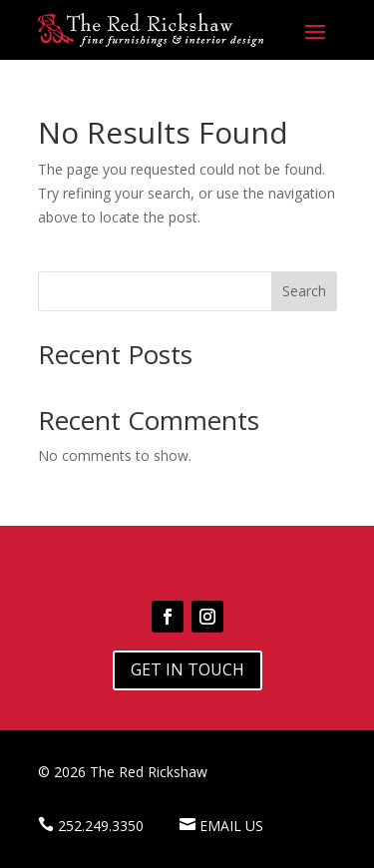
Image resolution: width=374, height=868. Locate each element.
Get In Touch (187, 669)
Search (304, 291)
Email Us (231, 826)
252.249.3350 (101, 826)
